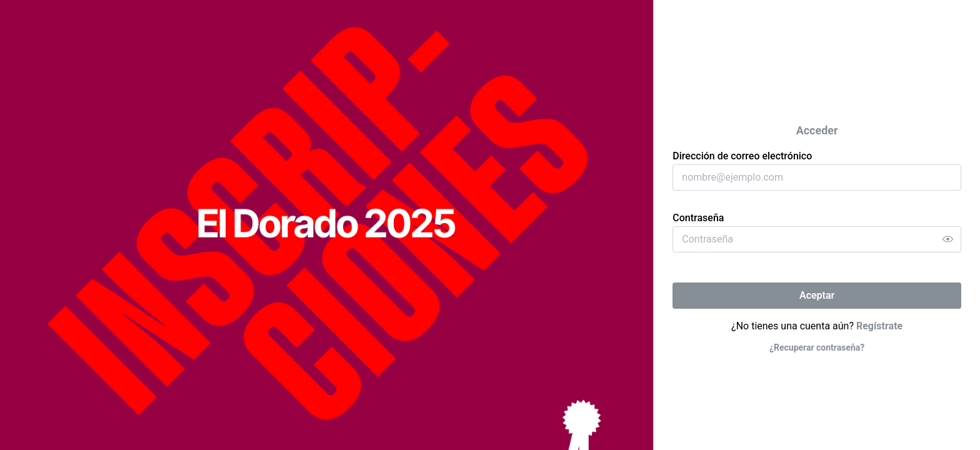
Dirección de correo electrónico (742, 156)
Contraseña (698, 218)
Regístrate (879, 326)
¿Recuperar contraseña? (817, 347)
